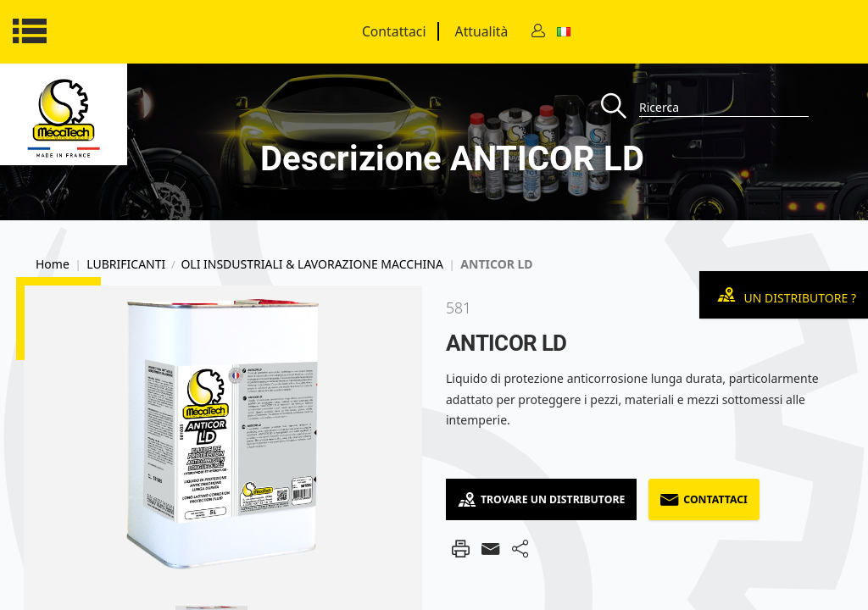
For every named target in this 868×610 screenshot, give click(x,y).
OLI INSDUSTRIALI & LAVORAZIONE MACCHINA (312, 264)
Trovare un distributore (541, 499)
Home (53, 264)
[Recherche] (620, 107)
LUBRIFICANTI (126, 264)
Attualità (482, 31)
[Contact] (538, 32)
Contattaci (394, 31)
